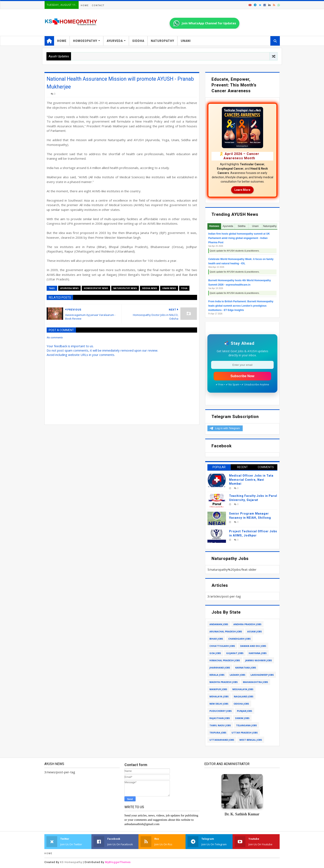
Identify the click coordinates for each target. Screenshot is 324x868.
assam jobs (255, 631)
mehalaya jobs (219, 696)
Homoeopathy (85, 41)
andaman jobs (219, 624)
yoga (184, 288)
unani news (169, 288)
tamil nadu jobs (220, 725)
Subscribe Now (242, 376)
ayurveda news (69, 288)
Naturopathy (163, 41)
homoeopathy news (96, 288)
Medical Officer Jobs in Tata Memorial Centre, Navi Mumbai (251, 480)
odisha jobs (241, 704)
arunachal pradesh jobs (226, 631)
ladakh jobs (238, 675)
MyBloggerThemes (118, 862)
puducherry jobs (221, 711)
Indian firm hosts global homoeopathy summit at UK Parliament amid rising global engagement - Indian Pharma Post (239, 238)
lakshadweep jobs (262, 675)
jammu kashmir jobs (259, 660)
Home (85, 5)
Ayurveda (115, 41)
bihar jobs (216, 639)
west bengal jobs (251, 740)
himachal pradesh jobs (225, 660)
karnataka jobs (246, 668)
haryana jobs (258, 653)
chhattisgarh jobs (222, 646)
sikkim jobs (242, 718)
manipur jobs (218, 689)
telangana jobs (247, 725)
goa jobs (215, 653)
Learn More (242, 190)
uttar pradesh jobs (245, 733)
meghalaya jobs (243, 689)
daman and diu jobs (253, 646)
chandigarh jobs (239, 639)
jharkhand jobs (220, 668)
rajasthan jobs (220, 718)
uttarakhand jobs (222, 740)
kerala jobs (217, 675)
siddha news (150, 288)
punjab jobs (245, 711)
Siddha (138, 41)
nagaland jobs (244, 696)
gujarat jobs (235, 653)
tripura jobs (218, 733)
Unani (186, 41)
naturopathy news (125, 288)
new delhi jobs (219, 704)
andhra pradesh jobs (247, 624)
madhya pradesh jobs (224, 682)
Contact (98, 5)
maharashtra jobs (255, 682)
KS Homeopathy (71, 862)
